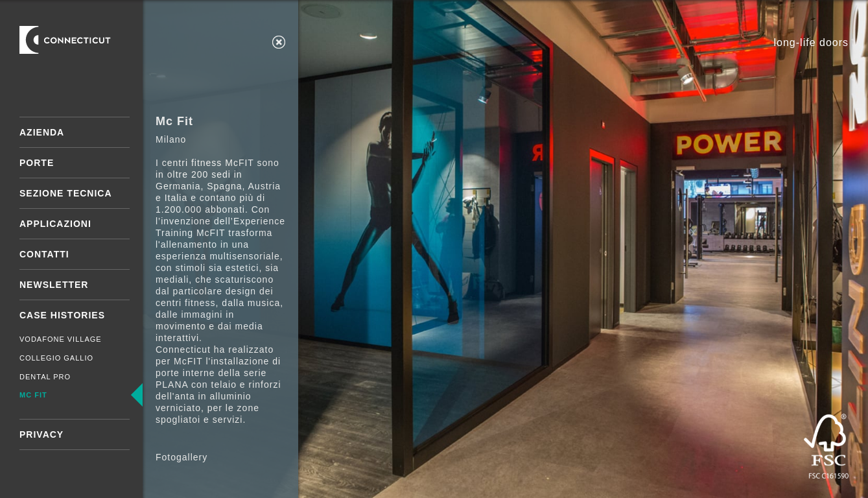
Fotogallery (182, 457)
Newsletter (54, 285)
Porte (37, 163)
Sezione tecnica (66, 193)
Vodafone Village (61, 339)
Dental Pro (45, 377)
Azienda (42, 132)
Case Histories (62, 315)
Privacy (41, 434)
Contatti (44, 254)
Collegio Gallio (56, 358)
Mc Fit (33, 395)
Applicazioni (55, 224)
